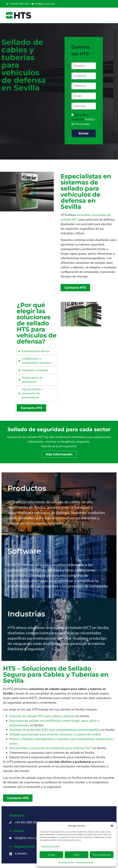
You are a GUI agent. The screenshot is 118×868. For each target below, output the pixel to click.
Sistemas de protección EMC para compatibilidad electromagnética (55, 730)
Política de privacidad (84, 862)
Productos (27, 488)
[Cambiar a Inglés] (100, 4)
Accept (51, 855)
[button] (112, 826)
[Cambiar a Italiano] (103, 4)
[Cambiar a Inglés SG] (106, 4)
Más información (59, 454)
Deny (77, 855)
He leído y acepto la (83, 119)
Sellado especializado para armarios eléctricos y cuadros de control (55, 734)
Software (24, 551)
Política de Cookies (66, 862)
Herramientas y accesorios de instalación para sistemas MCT (51, 748)
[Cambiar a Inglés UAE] (109, 4)
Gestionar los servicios (50, 846)
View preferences (102, 855)
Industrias (26, 614)
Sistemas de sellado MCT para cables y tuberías (42, 716)
